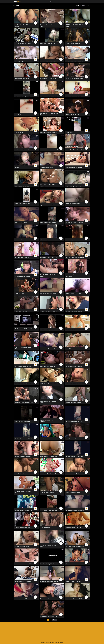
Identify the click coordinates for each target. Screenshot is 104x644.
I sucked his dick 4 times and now (23, 240)
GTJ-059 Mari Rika (19, 294)
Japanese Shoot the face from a (74, 311)
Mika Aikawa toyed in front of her (74, 439)
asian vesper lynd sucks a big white (49, 240)
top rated (77, 5)
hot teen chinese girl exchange (48, 61)
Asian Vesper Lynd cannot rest (73, 186)
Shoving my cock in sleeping (47, 599)
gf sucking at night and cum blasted (75, 510)
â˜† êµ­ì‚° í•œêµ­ (69, 132)
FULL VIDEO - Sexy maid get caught (75, 546)
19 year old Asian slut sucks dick (74, 581)
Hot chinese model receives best (48, 96)
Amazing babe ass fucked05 (22, 186)
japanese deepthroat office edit (22, 528)
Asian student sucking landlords (23, 96)
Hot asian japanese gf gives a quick (75, 456)
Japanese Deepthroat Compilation (23, 456)
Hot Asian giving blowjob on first (48, 510)
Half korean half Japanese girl (22, 421)
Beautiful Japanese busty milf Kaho (24, 564)
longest (83, 5)
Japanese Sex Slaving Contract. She (49, 132)
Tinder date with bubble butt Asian (49, 456)
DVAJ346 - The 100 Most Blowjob (74, 115)
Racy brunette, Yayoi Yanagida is (48, 616)
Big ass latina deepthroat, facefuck (74, 564)
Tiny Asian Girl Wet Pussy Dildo (74, 167)
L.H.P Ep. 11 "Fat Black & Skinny (23, 44)
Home (14, 8)
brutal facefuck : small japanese (48, 439)
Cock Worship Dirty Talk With (47, 564)
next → (54, 620)
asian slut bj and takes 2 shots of (23, 384)
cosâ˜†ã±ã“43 (19, 132)
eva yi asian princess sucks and (74, 366)
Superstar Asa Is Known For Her (48, 79)
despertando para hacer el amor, (23, 581)
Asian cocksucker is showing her (49, 311)
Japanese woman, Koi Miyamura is (49, 205)
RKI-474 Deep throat (45, 528)
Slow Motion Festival (71, 330)
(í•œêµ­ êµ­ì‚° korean (70, 349)
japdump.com (43, 642)
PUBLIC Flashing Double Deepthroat (75, 257)
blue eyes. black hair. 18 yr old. (73, 403)
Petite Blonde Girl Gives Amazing (74, 96)
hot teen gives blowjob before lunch (24, 599)
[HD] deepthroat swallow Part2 (22, 276)
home (51, 2)
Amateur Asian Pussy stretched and (75, 150)
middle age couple (19, 61)
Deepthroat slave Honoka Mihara (23, 150)
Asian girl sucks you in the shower (74, 384)
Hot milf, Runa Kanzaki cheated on (74, 61)
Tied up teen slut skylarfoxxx (73, 493)
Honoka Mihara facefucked (47, 493)
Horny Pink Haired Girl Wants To (48, 474)
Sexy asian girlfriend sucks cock (74, 421)
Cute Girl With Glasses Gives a (22, 79)
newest (89, 5)
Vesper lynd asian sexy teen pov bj (49, 150)
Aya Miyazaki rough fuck (21, 311)
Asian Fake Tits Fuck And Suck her (49, 581)
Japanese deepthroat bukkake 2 (48, 366)
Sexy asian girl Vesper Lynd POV (74, 599)
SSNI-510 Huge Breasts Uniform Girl (49, 384)
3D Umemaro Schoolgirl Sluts (73, 44)
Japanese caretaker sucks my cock (24, 510)
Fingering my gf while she (47, 167)
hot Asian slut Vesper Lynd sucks (49, 330)
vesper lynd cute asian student (48, 222)
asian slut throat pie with (21, 222)
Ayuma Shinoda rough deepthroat (49, 257)
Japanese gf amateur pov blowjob (49, 294)
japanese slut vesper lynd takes (74, 474)
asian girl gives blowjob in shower (23, 474)
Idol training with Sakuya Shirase (23, 366)
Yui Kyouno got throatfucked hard (74, 79)
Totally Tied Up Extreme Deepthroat (24, 403)
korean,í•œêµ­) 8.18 (70, 240)
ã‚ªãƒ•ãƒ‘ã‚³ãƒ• (18, 115)
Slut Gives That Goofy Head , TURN (24, 439)
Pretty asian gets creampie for (73, 294)
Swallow (17, 167)
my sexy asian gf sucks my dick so (49, 349)
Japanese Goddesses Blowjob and (74, 222)
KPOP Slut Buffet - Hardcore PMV (23, 257)
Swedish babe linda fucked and (73, 528)
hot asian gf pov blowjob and (22, 546)
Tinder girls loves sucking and (48, 44)
